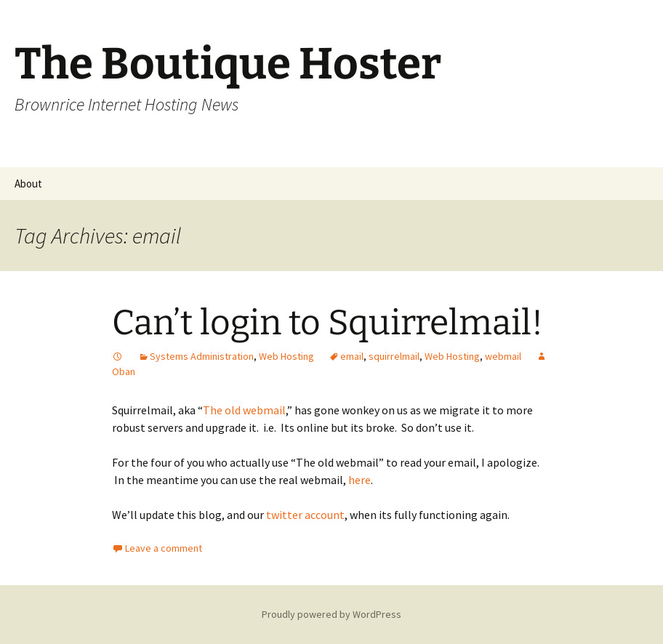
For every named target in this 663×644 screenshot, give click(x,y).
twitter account (305, 515)
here (359, 480)
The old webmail (244, 410)
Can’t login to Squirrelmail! (328, 323)
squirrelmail (394, 356)
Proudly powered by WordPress (331, 614)
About (28, 184)
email (352, 356)
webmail (503, 356)
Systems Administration (202, 356)
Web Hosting (286, 356)
